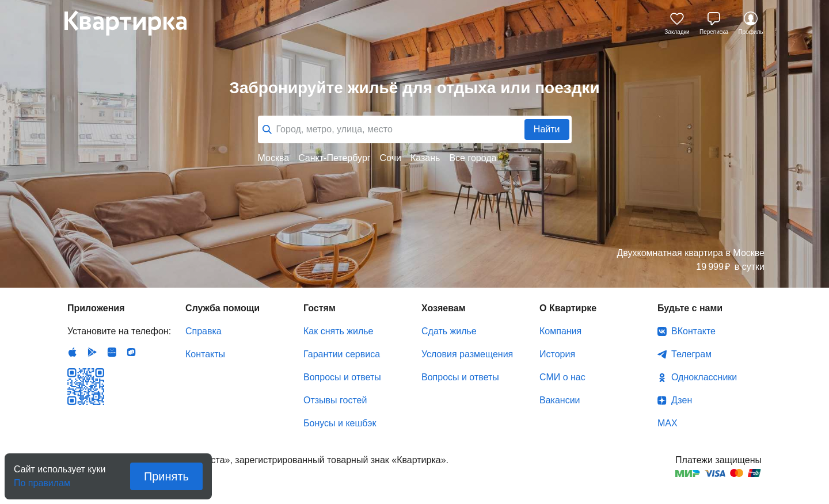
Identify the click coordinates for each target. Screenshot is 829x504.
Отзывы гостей (335, 400)
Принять (166, 476)
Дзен (682, 400)
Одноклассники (704, 377)
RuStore (131, 352)
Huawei (112, 352)
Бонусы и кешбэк (340, 423)
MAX (668, 423)
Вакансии (560, 400)
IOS (73, 352)
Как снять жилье (338, 331)
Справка (204, 331)
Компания (560, 331)
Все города (473, 158)
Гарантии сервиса (342, 354)
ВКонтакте (693, 331)
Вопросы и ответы (342, 377)
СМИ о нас (562, 377)
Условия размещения (467, 354)
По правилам (42, 480)
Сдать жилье (449, 331)
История (557, 354)
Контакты (205, 354)
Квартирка (134, 23)
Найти (547, 129)
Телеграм (691, 354)
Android (92, 352)
